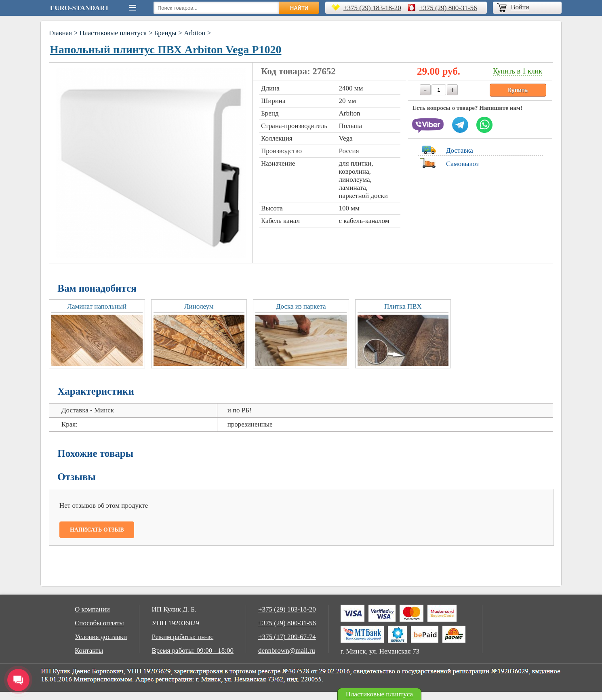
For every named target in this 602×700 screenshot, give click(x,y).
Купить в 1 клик (518, 71)
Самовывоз (462, 164)
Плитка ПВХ (403, 306)
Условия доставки (101, 637)
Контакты (89, 651)
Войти (520, 7)
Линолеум (199, 306)
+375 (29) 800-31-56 (448, 8)
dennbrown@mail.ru (287, 651)
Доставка (460, 150)
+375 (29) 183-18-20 (372, 8)
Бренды (165, 33)
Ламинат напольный (97, 306)
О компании (92, 609)
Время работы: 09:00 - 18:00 (193, 651)
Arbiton (195, 33)
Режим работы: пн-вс (182, 637)
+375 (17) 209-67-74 (287, 637)
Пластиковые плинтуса (113, 33)
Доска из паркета (301, 306)
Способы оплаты (99, 623)
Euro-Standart (80, 8)
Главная (60, 33)
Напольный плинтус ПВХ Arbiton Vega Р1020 (165, 49)
